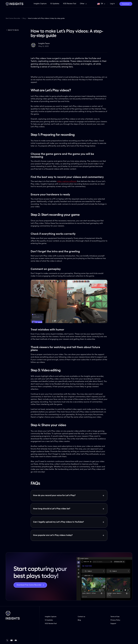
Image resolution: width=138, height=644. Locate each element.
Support (113, 624)
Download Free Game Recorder (29, 585)
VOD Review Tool (70, 4)
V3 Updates (55, 4)
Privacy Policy (115, 620)
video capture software (67, 181)
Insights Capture (40, 4)
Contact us (81, 617)
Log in (112, 4)
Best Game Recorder (13, 18)
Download (126, 4)
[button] (83, 4)
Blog (24, 18)
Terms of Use (115, 617)
